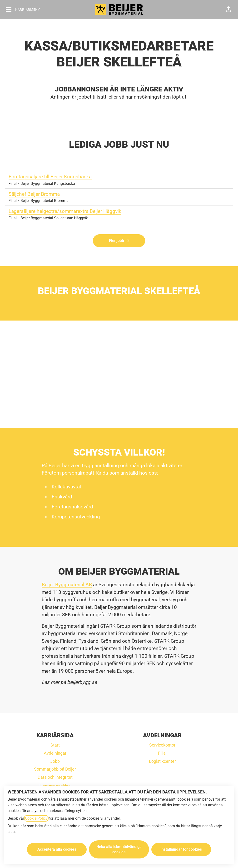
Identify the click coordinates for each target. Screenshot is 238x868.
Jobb (55, 761)
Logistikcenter (162, 761)
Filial (162, 753)
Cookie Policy (36, 818)
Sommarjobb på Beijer (55, 769)
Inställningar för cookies (181, 849)
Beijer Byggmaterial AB (67, 585)
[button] (228, 10)
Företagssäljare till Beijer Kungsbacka (119, 177)
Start (55, 745)
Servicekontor (162, 745)
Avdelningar (55, 753)
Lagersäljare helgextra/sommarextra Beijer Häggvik (119, 211)
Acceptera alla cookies (57, 849)
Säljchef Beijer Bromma (119, 194)
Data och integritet (55, 777)
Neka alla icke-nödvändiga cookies (119, 849)
